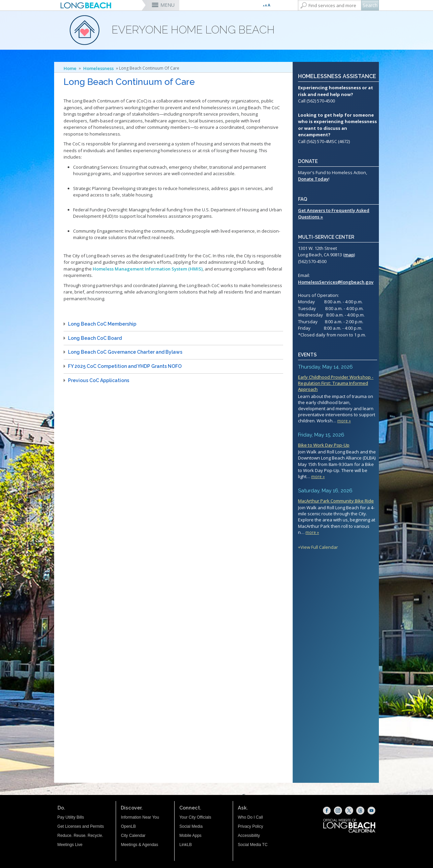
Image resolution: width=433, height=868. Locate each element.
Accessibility (249, 836)
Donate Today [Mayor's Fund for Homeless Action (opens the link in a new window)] (313, 179)
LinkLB (186, 845)
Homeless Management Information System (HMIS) (148, 269)
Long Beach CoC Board (95, 338)
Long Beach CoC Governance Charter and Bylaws (125, 352)
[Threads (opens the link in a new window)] (360, 811)
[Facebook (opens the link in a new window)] (327, 811)
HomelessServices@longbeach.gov (336, 282)
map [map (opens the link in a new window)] (349, 255)
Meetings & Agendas (139, 845)
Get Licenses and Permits (81, 826)
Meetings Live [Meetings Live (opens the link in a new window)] (70, 845)
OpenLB (128, 826)
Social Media (191, 826)
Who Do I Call (250, 817)
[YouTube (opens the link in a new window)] (371, 811)
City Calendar (133, 836)
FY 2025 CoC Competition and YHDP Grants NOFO (125, 366)
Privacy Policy (250, 826)
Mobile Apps (190, 836)
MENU (167, 5)
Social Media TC (253, 845)
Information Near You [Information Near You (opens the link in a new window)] (140, 817)
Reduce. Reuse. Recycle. (80, 836)
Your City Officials (195, 817)
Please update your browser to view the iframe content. (338, 457)
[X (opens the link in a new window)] (349, 811)
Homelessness (98, 68)
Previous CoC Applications (99, 380)
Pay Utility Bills (71, 817)
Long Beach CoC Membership (102, 324)
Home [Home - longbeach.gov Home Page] (70, 68)
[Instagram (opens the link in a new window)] (338, 811)
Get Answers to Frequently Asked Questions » (334, 214)
